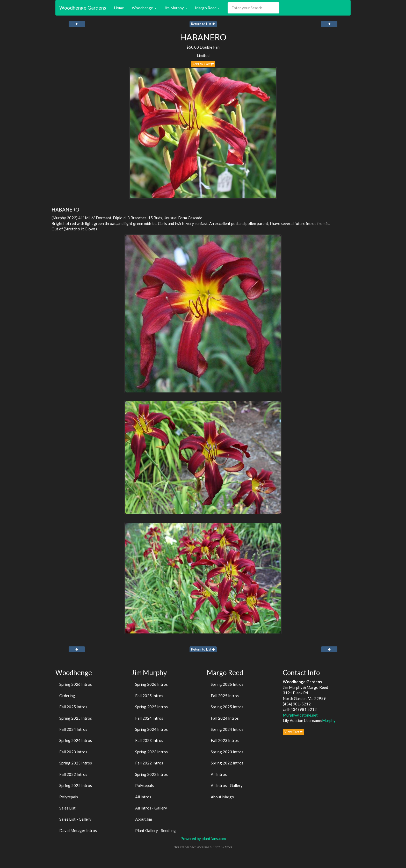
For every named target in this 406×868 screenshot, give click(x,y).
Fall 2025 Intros (73, 707)
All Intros (143, 797)
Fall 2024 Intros (73, 729)
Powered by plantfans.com (203, 838)
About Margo (222, 797)
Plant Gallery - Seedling (155, 830)
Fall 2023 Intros (73, 752)
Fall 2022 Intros (73, 774)
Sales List (67, 808)
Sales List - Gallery (75, 819)
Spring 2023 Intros (76, 763)
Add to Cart (203, 64)
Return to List (203, 24)
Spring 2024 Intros (76, 740)
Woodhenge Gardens (83, 8)
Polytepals (69, 797)
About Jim (144, 819)
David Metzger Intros (78, 830)
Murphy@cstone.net (300, 715)
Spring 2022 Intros (76, 785)
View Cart (293, 732)
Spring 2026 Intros (76, 684)
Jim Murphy (176, 8)
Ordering (67, 696)
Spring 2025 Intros (76, 718)
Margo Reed (207, 8)
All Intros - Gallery (151, 808)
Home (119, 8)
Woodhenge (144, 8)
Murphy (329, 720)
